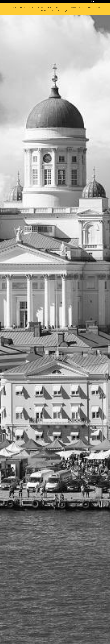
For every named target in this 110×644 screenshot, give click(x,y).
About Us (21, 8)
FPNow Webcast (45, 11)
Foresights (48, 8)
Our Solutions (30, 8)
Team (55, 8)
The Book (75, 8)
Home (15, 8)
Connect (54, 11)
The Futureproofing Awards (96, 8)
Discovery (39, 8)
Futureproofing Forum (64, 11)
